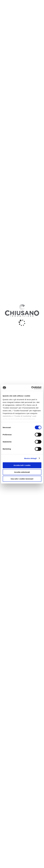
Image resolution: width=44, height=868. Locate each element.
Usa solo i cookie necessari (22, 479)
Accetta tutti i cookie (22, 465)
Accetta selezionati (22, 472)
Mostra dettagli (30, 458)
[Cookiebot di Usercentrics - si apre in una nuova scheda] (31, 388)
